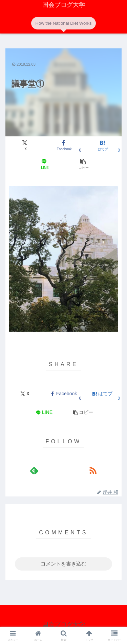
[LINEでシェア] (44, 164)
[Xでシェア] (25, 146)
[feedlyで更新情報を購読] (34, 470)
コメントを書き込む (63, 564)
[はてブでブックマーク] (102, 146)
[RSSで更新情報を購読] (93, 470)
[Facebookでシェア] (63, 146)
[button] (83, 164)
